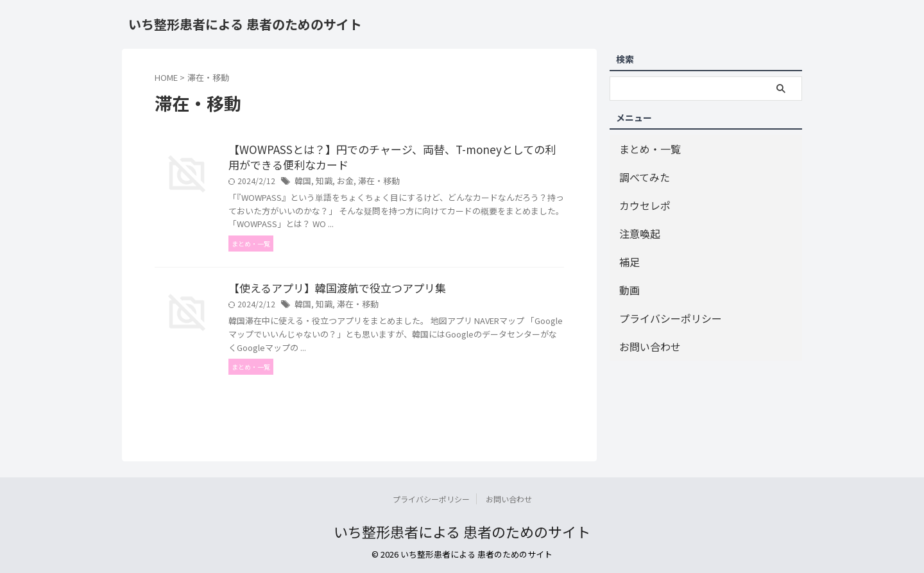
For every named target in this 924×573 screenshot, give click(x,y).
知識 (322, 183)
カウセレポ (640, 199)
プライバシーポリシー (661, 301)
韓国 (302, 183)
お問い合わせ (644, 327)
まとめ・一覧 (644, 147)
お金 (342, 183)
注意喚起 (636, 224)
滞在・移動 (373, 183)
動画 (628, 276)
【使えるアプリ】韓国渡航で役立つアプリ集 (331, 291)
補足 (628, 250)
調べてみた (640, 173)
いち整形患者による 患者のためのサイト (245, 24)
